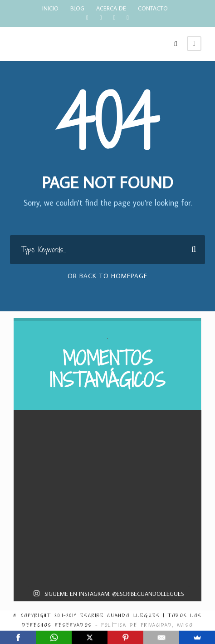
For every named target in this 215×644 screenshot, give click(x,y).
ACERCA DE (111, 8)
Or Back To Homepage (107, 276)
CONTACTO (153, 8)
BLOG (77, 8)
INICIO (50, 8)
